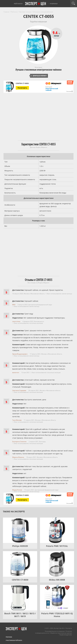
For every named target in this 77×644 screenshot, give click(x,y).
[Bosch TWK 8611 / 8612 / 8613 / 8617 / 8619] (20, 598)
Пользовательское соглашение (55, 631)
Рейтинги (18, 4)
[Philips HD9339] (20, 530)
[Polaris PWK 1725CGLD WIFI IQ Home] (57, 598)
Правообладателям (66, 635)
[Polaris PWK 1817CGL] (57, 530)
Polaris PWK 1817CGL (57, 546)
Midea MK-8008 (57, 580)
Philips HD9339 (20, 546)
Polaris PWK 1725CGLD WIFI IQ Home (57, 615)
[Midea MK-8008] (57, 564)
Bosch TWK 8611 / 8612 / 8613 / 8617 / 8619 (20, 615)
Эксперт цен (36, 4)
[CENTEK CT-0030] (20, 564)
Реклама (9, 637)
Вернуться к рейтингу (39, 76)
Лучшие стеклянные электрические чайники (38, 70)
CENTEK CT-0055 (22, 83)
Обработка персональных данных (61, 633)
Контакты (69, 628)
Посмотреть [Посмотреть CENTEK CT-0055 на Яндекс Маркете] (22, 88)
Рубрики (54, 4)
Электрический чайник (52, 89)
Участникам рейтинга (14, 640)
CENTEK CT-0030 (20, 580)
